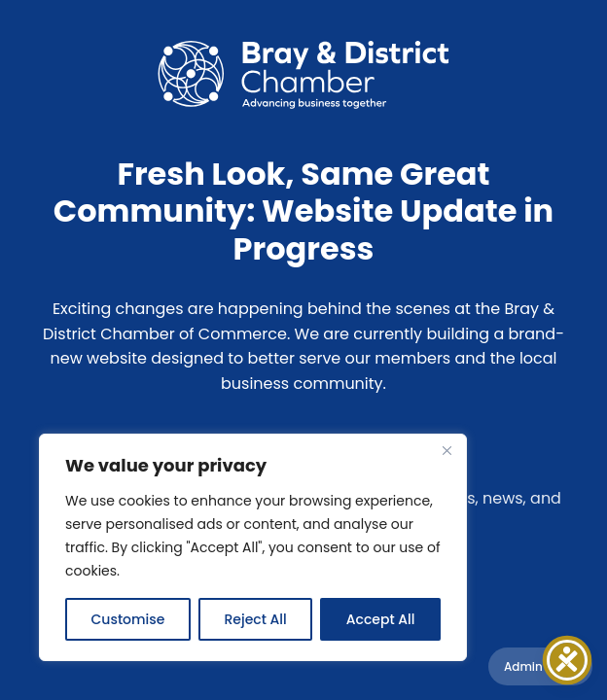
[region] (253, 547)
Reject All (255, 619)
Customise (128, 619)
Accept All (381, 619)
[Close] (446, 450)
